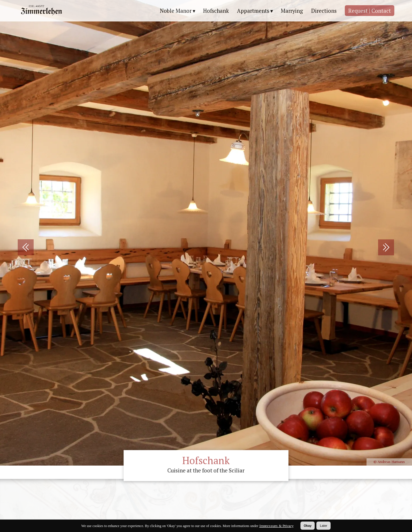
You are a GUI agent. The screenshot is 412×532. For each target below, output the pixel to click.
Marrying (292, 11)
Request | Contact (370, 11)
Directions (324, 11)
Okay (308, 526)
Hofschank (216, 11)
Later (323, 526)
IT (378, 41)
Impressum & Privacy (276, 526)
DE (364, 41)
